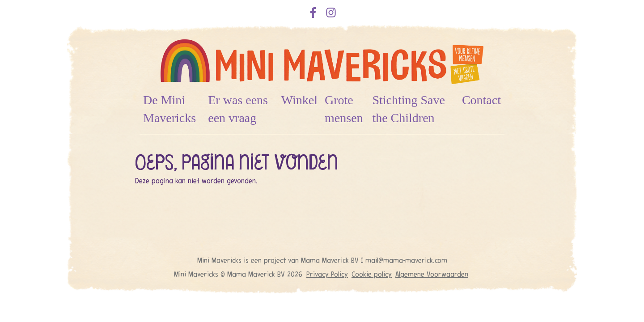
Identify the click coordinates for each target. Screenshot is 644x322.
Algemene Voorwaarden (432, 274)
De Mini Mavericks (169, 109)
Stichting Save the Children (409, 109)
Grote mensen (344, 109)
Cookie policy (372, 274)
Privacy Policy (327, 274)
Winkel (299, 100)
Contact (481, 100)
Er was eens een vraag (238, 109)
